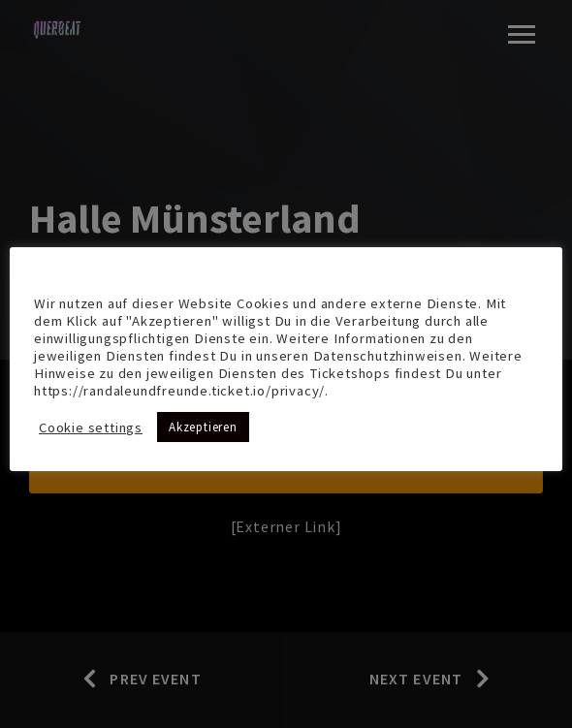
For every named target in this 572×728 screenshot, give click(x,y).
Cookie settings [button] (91, 427)
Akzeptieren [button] (203, 427)
